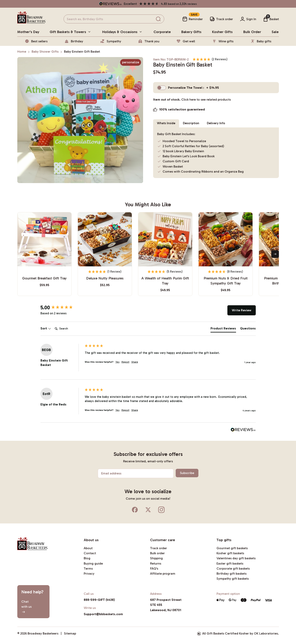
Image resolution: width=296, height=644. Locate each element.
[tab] (223, 329)
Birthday (74, 41)
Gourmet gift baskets (232, 548)
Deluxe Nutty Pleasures (105, 278)
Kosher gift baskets (230, 553)
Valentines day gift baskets (236, 558)
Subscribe (186, 473)
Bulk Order (252, 32)
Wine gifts (223, 41)
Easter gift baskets (230, 563)
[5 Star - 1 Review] (105, 272)
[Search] (69, 329)
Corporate (162, 32)
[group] (62, 308)
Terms (88, 568)
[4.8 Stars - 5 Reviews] (165, 272)
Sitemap (70, 633)
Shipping (156, 558)
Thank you (149, 41)
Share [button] (135, 362)
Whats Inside (167, 123)
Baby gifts (261, 41)
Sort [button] (46, 328)
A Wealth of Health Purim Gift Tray (165, 281)
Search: (53, 325)
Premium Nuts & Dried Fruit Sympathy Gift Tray (226, 281)
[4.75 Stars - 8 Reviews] (226, 272)
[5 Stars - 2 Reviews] (210, 59)
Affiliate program (163, 574)
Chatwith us (26, 607)
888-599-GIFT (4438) (99, 600)
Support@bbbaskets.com (103, 614)
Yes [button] (118, 362)
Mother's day (28, 32)
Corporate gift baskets (233, 568)
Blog (87, 558)
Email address (111, 473)
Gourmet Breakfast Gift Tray (44, 278)
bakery (191, 32)
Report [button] (125, 362)
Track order (159, 548)
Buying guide (93, 563)
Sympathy (111, 41)
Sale (275, 32)
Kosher (222, 32)
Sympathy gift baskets (233, 579)
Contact (90, 553)
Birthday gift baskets (232, 574)
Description (193, 123)
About (88, 548)
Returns (156, 563)
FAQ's (154, 568)
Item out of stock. (192, 103)
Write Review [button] (242, 310)
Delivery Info (219, 123)
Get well (186, 41)
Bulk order (157, 553)
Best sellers (36, 41)
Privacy (89, 574)
